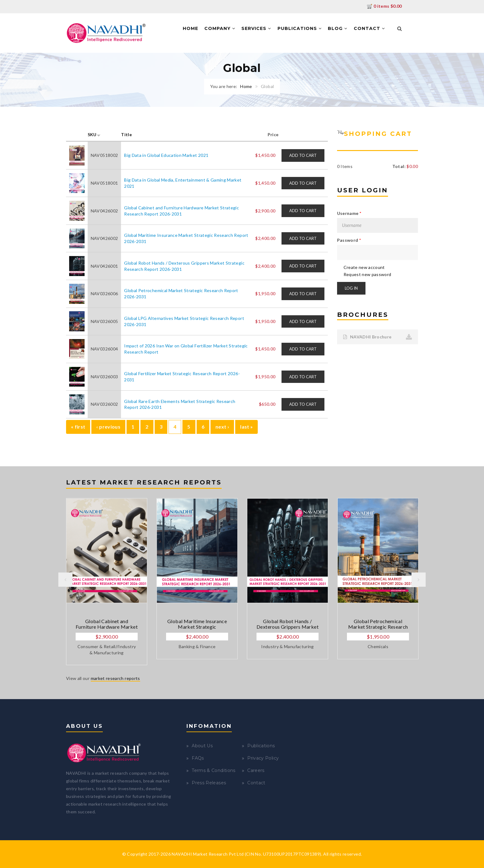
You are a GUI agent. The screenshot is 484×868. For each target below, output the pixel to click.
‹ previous (108, 427)
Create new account (364, 267)
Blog (338, 28)
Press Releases (209, 783)
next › (222, 427)
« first (78, 427)
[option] (107, 582)
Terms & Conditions (213, 770)
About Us (202, 746)
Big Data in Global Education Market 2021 (166, 155)
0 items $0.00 (384, 6)
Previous (65, 580)
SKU (94, 134)
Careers (256, 770)
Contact (369, 28)
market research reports (115, 678)
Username (349, 213)
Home (190, 28)
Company (220, 28)
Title (126, 134)
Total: (399, 166)
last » (246, 427)
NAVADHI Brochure (367, 337)
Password (349, 240)
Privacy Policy (263, 758)
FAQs (198, 758)
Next (419, 580)
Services (256, 28)
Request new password (367, 274)
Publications (300, 28)
